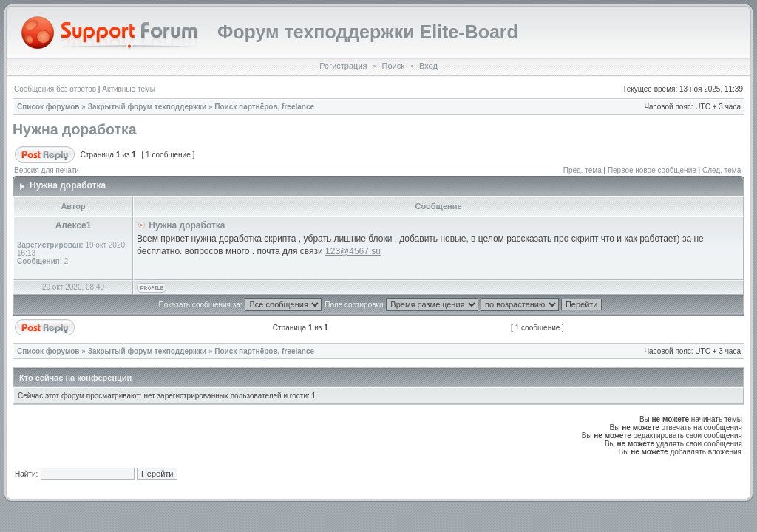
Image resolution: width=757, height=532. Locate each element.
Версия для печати (47, 170)
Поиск (393, 66)
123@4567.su (353, 251)
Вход (428, 66)
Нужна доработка (75, 129)
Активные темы (129, 89)
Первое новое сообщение (652, 170)
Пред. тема (583, 170)
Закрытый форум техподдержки (147, 107)
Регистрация (343, 66)
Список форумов (48, 107)
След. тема (722, 170)
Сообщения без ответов (55, 89)
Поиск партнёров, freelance (264, 107)
